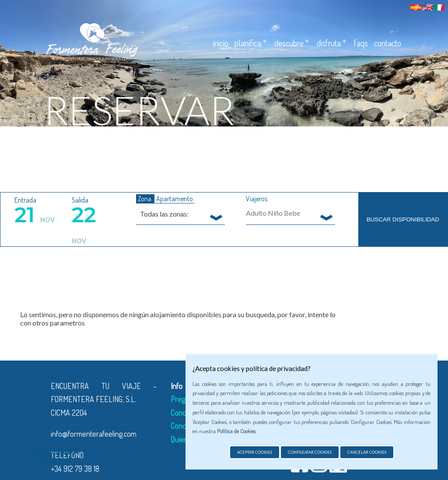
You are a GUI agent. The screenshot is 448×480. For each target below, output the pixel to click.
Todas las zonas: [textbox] (164, 214)
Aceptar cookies (255, 452)
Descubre (289, 43)
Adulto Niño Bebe (273, 213)
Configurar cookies (310, 452)
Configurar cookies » (52, 456)
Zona (145, 199)
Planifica (248, 43)
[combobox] (181, 214)
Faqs (361, 43)
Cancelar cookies (367, 452)
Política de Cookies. (237, 431)
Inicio (221, 43)
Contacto (388, 43)
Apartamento (175, 199)
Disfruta (329, 43)
